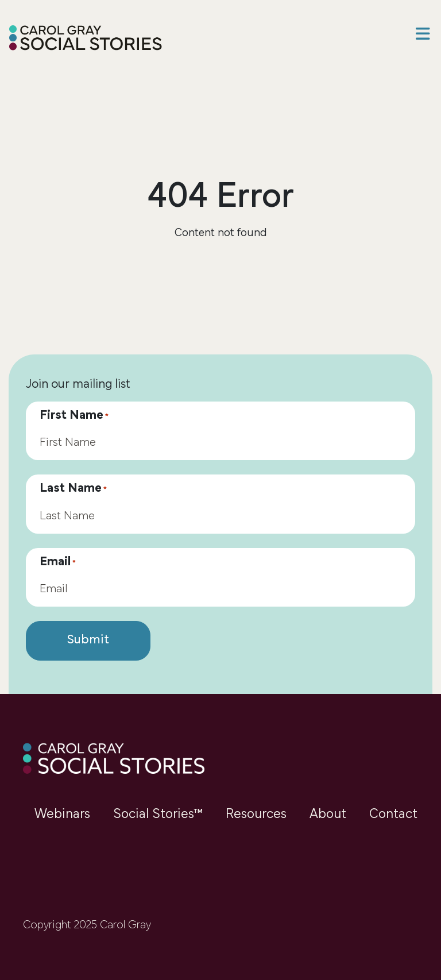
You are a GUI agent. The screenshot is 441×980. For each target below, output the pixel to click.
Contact (393, 815)
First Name (74, 416)
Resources (256, 815)
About (328, 815)
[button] (423, 36)
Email (58, 562)
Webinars (62, 815)
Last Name (73, 489)
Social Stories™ (158, 815)
